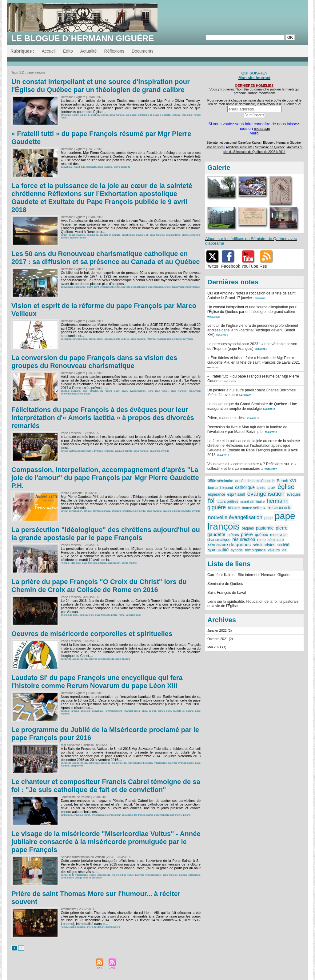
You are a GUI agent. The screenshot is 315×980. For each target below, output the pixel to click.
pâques (102, 563)
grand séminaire (252, 502)
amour (64, 511)
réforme (151, 339)
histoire (234, 508)
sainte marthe (129, 563)
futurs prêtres (227, 502)
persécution (114, 563)
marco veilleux (121, 339)
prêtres (233, 535)
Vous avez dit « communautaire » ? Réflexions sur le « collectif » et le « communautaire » (252, 466)
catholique (94, 763)
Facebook (231, 266)
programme (77, 766)
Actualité (89, 51)
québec (261, 535)
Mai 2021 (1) (217, 647)
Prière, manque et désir (227, 418)
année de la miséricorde (74, 659)
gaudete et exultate (110, 235)
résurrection (244, 539)
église (76, 115)
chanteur (78, 815)
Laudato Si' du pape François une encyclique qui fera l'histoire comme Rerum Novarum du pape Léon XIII (97, 682)
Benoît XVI (286, 481)
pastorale (155, 451)
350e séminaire (221, 481)
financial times (132, 711)
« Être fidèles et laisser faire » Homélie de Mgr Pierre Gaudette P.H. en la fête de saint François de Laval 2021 (254, 360)
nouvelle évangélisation (134, 287)
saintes (65, 238)
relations (161, 339)
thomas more (113, 927)
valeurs (274, 550)
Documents (143, 51)
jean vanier (162, 391)
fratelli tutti (79, 167)
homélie (65, 563)
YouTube (250, 266)
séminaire (276, 540)
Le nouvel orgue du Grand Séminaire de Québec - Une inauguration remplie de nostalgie (252, 406)
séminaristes (264, 545)
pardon (183, 875)
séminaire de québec (229, 544)
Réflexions (114, 51)
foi (119, 287)
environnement (114, 711)
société (166, 115)
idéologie (76, 563)
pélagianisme (173, 235)
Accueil (49, 51)
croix (91, 615)
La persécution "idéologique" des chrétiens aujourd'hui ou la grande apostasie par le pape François (106, 534)
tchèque (176, 115)
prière (185, 235)
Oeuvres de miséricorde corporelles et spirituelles (92, 634)
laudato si (179, 711)
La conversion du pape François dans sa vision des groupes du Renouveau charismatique (94, 362)
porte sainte (67, 878)
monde (104, 115)
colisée (83, 615)
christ (87, 815)
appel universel (77, 235)
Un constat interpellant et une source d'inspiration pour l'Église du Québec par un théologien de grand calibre (101, 86)
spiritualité (218, 550)
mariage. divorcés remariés (116, 511)
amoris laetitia (68, 451)
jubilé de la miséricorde (114, 763)
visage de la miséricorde (88, 878)
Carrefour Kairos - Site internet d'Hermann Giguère (249, 575)
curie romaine (80, 339)
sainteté (74, 238)
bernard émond (220, 488)
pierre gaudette (122, 167)
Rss (263, 266)
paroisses (131, 115)
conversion (67, 287)
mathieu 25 (142, 235)
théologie (187, 115)
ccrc (85, 391)
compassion (76, 511)
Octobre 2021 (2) (220, 639)
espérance (80, 287)
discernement (85, 451)
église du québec (90, 115)
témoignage (84, 394)
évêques (119, 451)
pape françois (117, 115)
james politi (165, 711)
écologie (86, 711)
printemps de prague (150, 115)
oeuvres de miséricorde (101, 659)
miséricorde (139, 511)
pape (269, 518)
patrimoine (176, 815)
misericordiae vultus (123, 875)
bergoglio (66, 339)
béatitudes (92, 235)
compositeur (114, 815)
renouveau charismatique (186, 287)
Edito (68, 51)
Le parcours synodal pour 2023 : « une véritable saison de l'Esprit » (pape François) (252, 346)
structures (180, 339)
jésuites (108, 339)
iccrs (150, 391)
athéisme (66, 115)
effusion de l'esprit (101, 391)
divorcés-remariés (103, 451)
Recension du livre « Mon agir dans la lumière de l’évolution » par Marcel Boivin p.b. (247, 429)
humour (65, 927)
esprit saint (93, 287)
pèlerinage (194, 875)
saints (83, 238)
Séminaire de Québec (225, 584)
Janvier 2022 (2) (220, 630)
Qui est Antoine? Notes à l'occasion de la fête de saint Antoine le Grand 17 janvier (251, 296)
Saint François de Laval (227, 593)
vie (284, 550)
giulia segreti (149, 711)
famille (129, 451)
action (64, 235)
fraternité (91, 167)
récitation (99, 927)
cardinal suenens (71, 391)
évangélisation (108, 287)
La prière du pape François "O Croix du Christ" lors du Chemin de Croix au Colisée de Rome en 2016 (99, 586)
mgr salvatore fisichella (140, 763)
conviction (127, 815)
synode (165, 451)
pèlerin (187, 815)
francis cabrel (146, 815)
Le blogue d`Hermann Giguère (83, 38)
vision (189, 339)
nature (190, 711)
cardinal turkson (70, 711)
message (262, 128)
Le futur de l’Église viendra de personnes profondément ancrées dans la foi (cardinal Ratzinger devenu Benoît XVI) (253, 330)
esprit (99, 339)
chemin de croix (70, 615)
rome (170, 339)
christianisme (99, 815)
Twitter (212, 266)
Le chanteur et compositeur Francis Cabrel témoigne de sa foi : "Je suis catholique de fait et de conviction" (106, 786)
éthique (88, 511)
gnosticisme (128, 235)
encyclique (67, 167)
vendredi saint (134, 615)
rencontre (195, 235)
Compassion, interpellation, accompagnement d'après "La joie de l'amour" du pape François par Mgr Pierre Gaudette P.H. (105, 478)
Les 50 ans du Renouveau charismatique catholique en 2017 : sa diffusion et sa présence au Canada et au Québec (106, 258)
